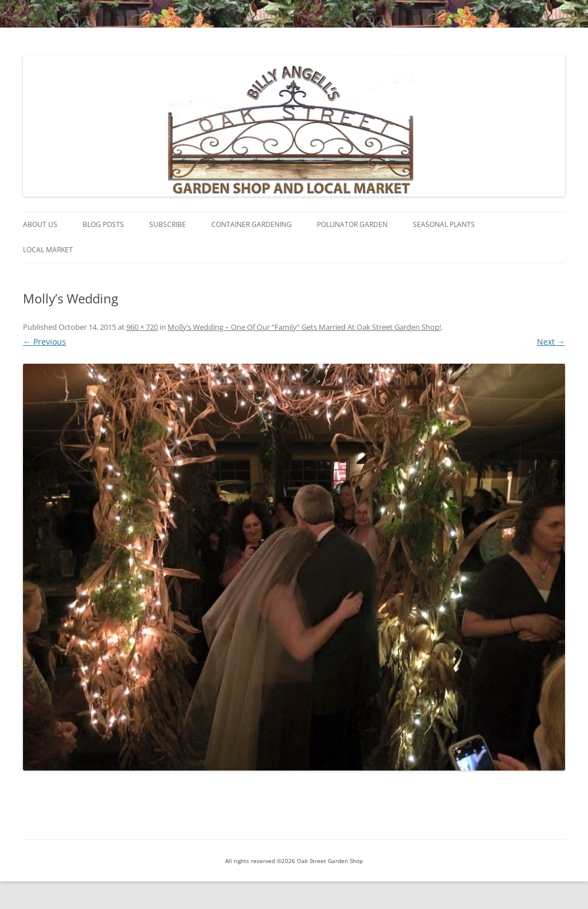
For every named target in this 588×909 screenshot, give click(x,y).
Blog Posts (103, 224)
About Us (40, 224)
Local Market (48, 250)
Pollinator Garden (352, 224)
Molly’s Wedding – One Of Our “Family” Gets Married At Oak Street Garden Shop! (304, 327)
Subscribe (168, 224)
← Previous (45, 342)
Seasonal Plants (444, 224)
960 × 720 (142, 327)
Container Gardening (252, 224)
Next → (551, 342)
